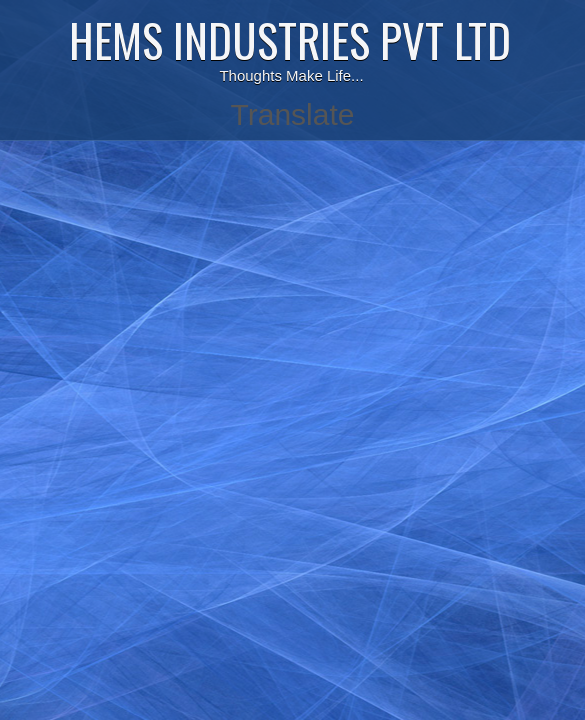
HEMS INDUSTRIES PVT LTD (290, 39)
